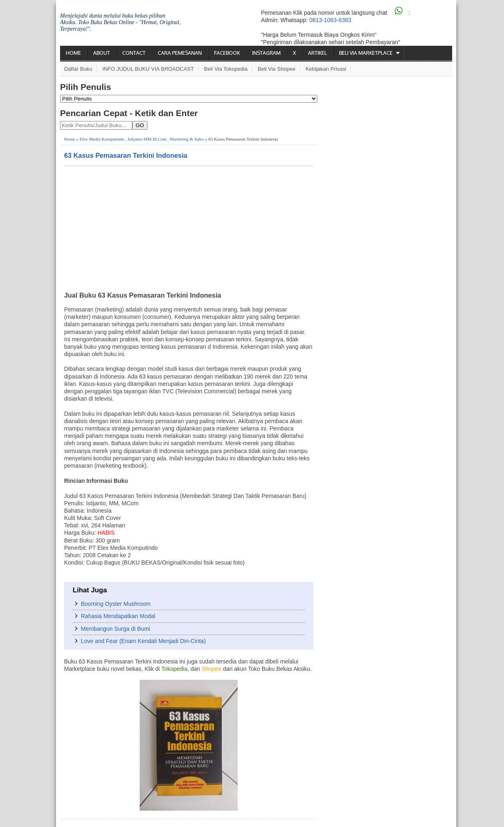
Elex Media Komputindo (102, 139)
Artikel (317, 53)
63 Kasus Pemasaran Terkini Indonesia (126, 155)
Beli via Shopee (277, 69)
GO (140, 125)
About (101, 53)
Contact (134, 53)
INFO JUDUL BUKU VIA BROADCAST (148, 69)
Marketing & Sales (187, 139)
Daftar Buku (78, 69)
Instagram (266, 53)
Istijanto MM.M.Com (147, 139)
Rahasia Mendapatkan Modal (118, 616)
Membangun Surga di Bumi (116, 629)
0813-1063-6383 (330, 20)
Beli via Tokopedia (226, 69)
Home (73, 53)
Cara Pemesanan (180, 53)
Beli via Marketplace (366, 53)
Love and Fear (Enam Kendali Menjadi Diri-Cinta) (143, 641)
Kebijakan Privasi (326, 69)
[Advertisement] (189, 228)
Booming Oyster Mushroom (116, 604)
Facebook (227, 53)
